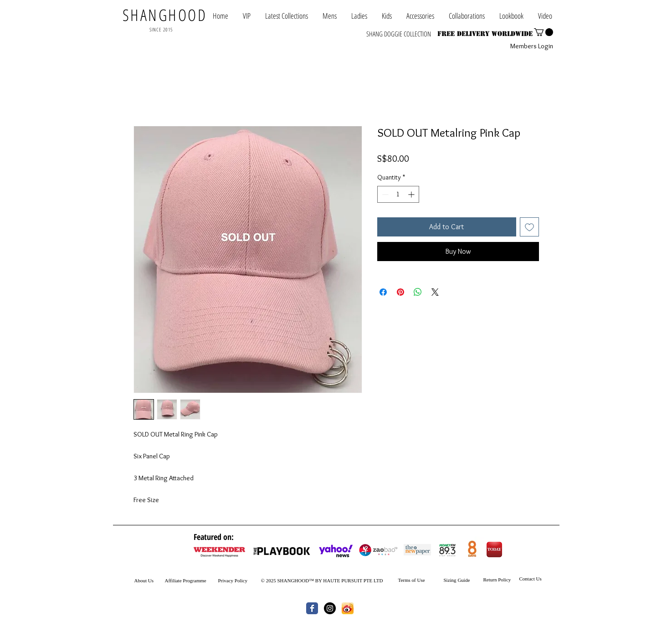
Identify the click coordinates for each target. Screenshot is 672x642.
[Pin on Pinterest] (400, 292)
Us (150, 580)
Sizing (450, 580)
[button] (467, 16)
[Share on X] (435, 292)
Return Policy (497, 580)
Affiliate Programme (186, 580)
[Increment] (412, 194)
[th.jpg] (348, 608)
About (141, 580)
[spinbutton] (398, 194)
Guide (463, 580)
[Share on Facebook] (383, 292)
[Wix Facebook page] (312, 608)
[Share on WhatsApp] (418, 292)
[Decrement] (384, 194)
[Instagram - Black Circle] (330, 608)
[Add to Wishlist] (529, 227)
